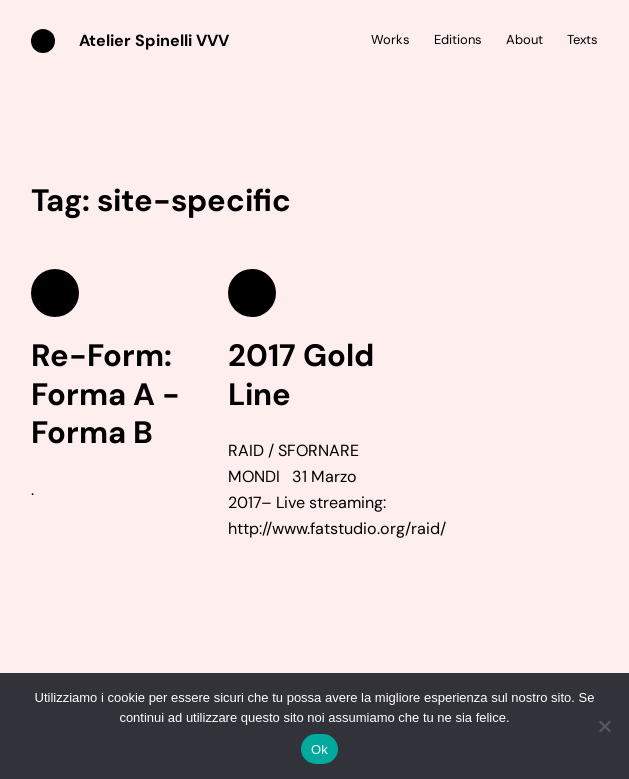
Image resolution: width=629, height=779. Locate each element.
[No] (604, 726)
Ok (319, 749)
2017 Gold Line (301, 375)
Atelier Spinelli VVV (154, 40)
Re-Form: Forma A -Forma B (105, 395)
